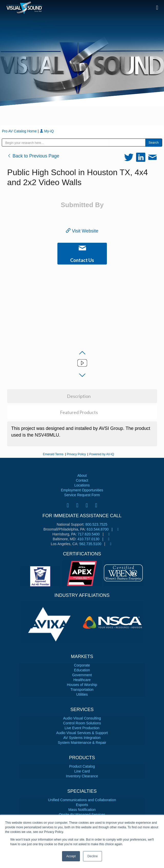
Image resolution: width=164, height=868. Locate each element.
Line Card (82, 771)
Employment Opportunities (82, 490)
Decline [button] (93, 856)
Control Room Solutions (82, 723)
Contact (82, 480)
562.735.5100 (90, 544)
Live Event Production (82, 728)
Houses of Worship (82, 685)
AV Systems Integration (82, 738)
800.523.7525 (96, 524)
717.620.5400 (89, 534)
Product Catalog (82, 766)
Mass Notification (82, 810)
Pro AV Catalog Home (20, 131)
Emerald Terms (53, 454)
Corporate (82, 665)
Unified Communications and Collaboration (82, 800)
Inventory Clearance (82, 776)
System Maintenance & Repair (82, 743)
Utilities (82, 694)
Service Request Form (82, 495)
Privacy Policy (76, 454)
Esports (82, 805)
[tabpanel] (51, 622)
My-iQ (47, 131)
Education (82, 670)
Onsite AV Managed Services (82, 814)
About (82, 475)
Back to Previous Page (33, 156)
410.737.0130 (88, 539)
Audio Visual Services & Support (82, 733)
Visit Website (82, 231)
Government (82, 675)
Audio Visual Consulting (82, 718)
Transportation (82, 690)
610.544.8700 (98, 529)
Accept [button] (71, 856)
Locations (82, 485)
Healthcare (82, 680)
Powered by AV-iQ (102, 454)
